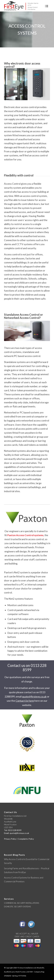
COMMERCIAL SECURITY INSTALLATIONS (22, 903)
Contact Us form (25, 701)
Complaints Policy (26, 839)
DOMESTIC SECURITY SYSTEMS (17, 907)
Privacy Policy (10, 839)
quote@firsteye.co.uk (34, 696)
